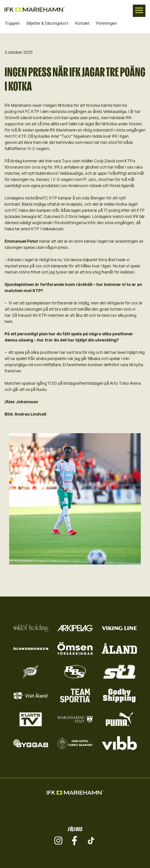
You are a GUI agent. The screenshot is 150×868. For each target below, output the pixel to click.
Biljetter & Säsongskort (47, 23)
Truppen (12, 23)
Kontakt (82, 23)
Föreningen (107, 23)
